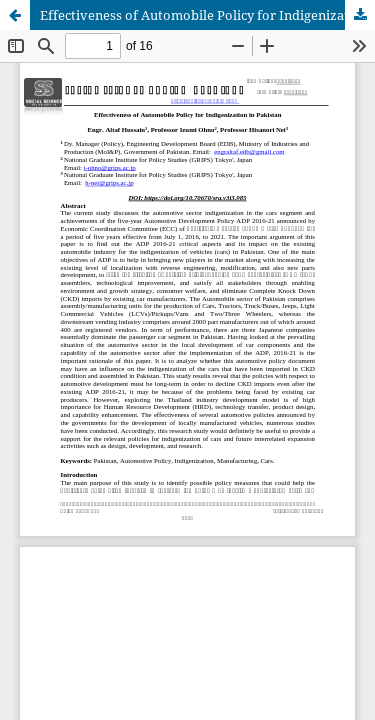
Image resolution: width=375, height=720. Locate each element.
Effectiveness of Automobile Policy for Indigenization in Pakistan (207, 15)
